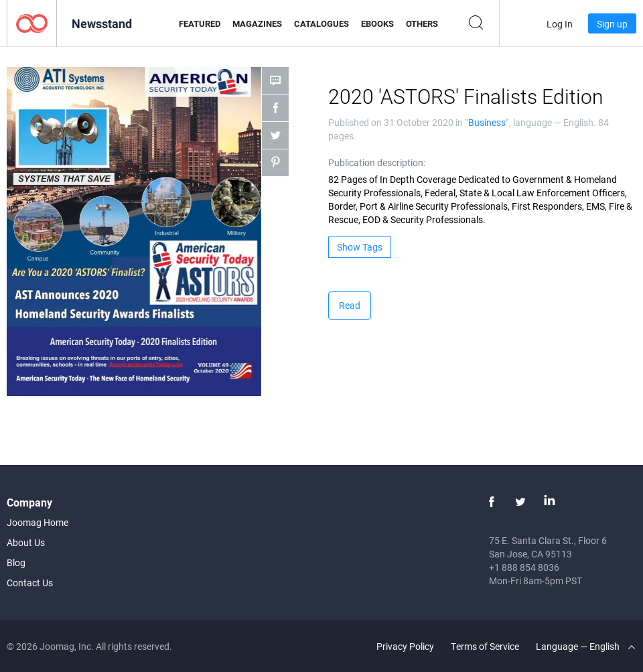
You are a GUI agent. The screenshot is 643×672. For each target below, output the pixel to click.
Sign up (612, 24)
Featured (200, 23)
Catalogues (321, 23)
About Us (26, 542)
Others (422, 23)
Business (487, 122)
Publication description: (377, 162)
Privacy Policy (405, 646)
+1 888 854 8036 (524, 567)
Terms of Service (485, 646)
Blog (16, 562)
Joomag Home (38, 522)
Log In (560, 24)
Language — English (585, 646)
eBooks (377, 23)
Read (350, 305)
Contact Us (30, 583)
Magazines (257, 23)
